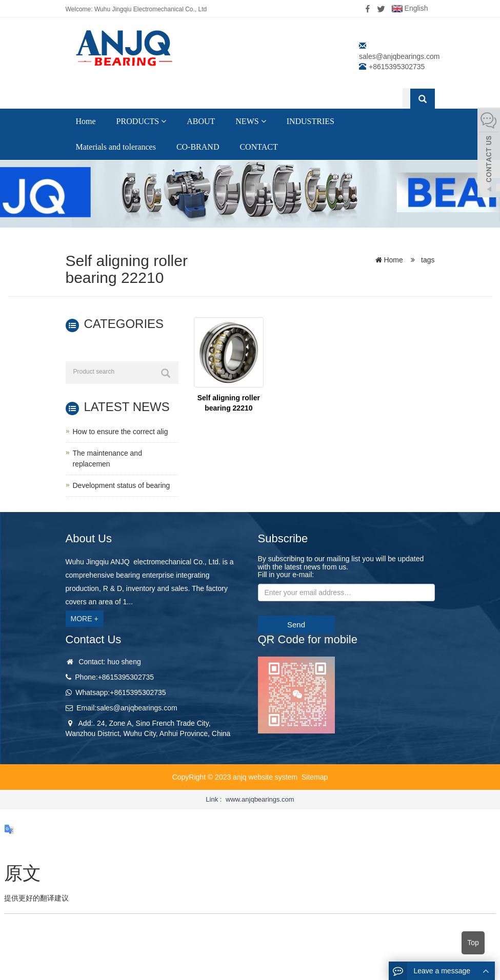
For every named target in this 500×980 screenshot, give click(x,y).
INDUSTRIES (311, 121)
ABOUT (201, 121)
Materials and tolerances (116, 147)
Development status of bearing (122, 485)
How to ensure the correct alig (121, 432)
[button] (164, 121)
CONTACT (258, 147)
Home (86, 121)
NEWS (251, 121)
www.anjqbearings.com (260, 799)
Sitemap (315, 777)
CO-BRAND (198, 147)
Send (296, 625)
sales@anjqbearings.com (399, 56)
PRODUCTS (142, 121)
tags (427, 260)
